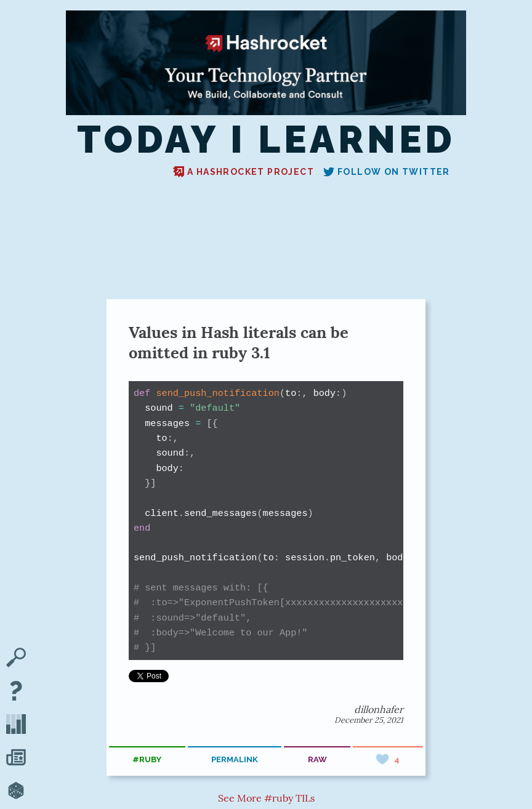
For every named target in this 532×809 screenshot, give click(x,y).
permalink (235, 759)
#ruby (147, 759)
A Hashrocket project (244, 172)
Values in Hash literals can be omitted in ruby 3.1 (239, 342)
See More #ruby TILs (266, 798)
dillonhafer (379, 709)
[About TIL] (16, 692)
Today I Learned (266, 140)
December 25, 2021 (369, 720)
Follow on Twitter (387, 172)
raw (317, 759)
